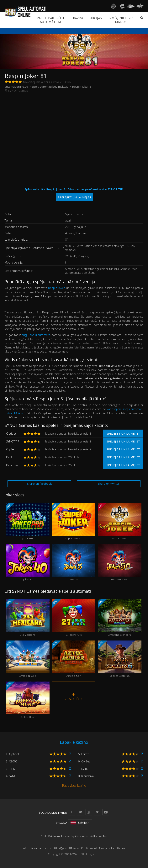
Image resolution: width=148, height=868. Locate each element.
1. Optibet (12, 754)
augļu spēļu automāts (36, 335)
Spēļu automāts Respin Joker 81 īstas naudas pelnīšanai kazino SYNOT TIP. (74, 194)
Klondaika (12, 465)
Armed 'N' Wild (28, 659)
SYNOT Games (18, 91)
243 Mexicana (28, 618)
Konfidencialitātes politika (98, 848)
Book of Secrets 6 (120, 659)
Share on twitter (109, 484)
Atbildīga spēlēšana (66, 848)
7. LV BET (84, 769)
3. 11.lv (11, 769)
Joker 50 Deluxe (120, 563)
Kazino (79, 18)
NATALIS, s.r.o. (90, 854)
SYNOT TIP (13, 441)
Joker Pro (28, 522)
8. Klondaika (86, 776)
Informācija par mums (37, 848)
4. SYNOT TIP (14, 776)
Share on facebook (39, 484)
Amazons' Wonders (120, 618)
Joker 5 (74, 563)
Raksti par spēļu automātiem (50, 20)
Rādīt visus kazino (74, 786)
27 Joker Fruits (74, 618)
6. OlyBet (84, 761)
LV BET (10, 457)
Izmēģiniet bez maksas (121, 20)
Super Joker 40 (74, 522)
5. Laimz (83, 754)
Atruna (121, 848)
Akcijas (96, 18)
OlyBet (11, 449)
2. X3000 (12, 761)
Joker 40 (28, 563)
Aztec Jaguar (74, 659)
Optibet (11, 433)
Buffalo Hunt (28, 700)
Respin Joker (57, 288)
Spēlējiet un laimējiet (123, 433)
